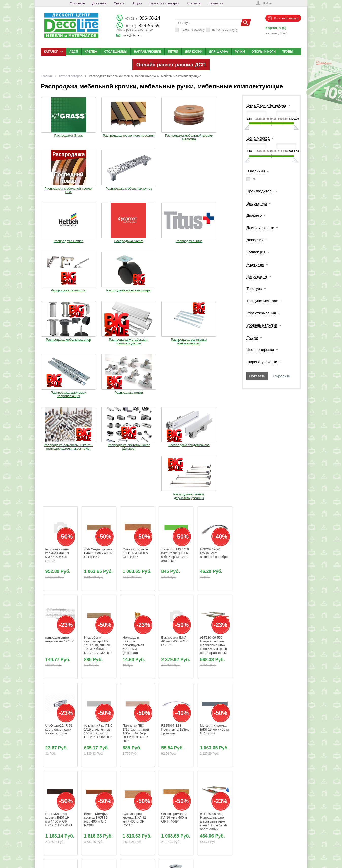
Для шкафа (218, 52)
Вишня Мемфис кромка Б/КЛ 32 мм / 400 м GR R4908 (97, 631)
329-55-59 (143, 25)
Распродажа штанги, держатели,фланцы (177, 299)
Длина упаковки (260, 228)
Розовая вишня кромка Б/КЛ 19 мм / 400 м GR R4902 (58, 367)
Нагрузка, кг (257, 276)
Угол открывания (261, 313)
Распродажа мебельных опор (58, 243)
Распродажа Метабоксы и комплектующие (98, 245)
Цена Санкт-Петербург (266, 105)
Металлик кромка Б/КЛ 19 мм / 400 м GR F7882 (215, 541)
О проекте (77, 3)
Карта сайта (175, 843)
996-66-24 (143, 18)
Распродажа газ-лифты (177, 191)
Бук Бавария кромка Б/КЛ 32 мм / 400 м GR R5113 (135, 631)
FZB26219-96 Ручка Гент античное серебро (214, 365)
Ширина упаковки (262, 362)
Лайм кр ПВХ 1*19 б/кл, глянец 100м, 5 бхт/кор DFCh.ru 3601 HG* (176, 367)
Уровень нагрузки (262, 325)
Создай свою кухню (180, 849)
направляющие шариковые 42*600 (60, 451)
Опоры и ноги (264, 52)
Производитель (260, 191)
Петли (173, 52)
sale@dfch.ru (132, 35)
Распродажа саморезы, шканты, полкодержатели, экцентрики (58, 303)
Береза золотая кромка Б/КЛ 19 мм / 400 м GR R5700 (97, 720)
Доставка (99, 3)
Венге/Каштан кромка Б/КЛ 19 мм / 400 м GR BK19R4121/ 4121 (59, 631)
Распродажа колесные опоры (217, 191)
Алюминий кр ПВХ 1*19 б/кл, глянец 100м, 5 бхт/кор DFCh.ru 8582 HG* (99, 543)
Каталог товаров (71, 76)
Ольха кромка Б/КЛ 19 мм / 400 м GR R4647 (136, 365)
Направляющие (148, 52)
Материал (255, 264)
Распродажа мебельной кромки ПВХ (177, 137)
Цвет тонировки (260, 350)
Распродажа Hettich (58, 189)
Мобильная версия (56, 854)
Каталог (172, 824)
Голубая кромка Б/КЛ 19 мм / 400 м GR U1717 (59, 718)
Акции (137, 3)
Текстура (254, 289)
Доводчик (255, 240)
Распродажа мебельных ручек (217, 135)
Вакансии (216, 3)
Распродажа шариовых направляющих (177, 245)
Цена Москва (258, 138)
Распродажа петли (217, 242)
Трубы (288, 52)
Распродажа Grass (58, 133)
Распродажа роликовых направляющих (137, 245)
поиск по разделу (193, 30)
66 (151, 770)
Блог (170, 830)
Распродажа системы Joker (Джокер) (98, 299)
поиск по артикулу (225, 30)
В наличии (256, 171)
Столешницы (116, 52)
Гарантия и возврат (164, 3)
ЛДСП (74, 52)
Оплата (119, 3)
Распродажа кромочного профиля (98, 135)
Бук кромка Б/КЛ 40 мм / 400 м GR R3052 (175, 453)
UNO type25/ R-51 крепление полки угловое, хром (60, 541)
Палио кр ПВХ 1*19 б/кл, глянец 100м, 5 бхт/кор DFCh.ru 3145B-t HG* (136, 545)
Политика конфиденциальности (67, 849)
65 (144, 770)
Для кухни (194, 52)
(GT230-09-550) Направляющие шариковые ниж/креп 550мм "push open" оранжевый (214, 457)
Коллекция (256, 252)
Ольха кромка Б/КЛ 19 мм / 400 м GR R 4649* (174, 630)
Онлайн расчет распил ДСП (171, 65)
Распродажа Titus (137, 189)
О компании (135, 824)
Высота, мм (256, 203)
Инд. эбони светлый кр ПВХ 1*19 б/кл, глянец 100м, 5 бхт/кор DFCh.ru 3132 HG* (98, 457)
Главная (47, 76)
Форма (252, 337)
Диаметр (254, 215)
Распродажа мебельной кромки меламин (138, 137)
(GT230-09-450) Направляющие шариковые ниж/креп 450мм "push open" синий (214, 633)
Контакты (194, 3)
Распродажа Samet (98, 189)
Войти (267, 3)
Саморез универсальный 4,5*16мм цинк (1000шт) (174, 720)
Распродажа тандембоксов (137, 299)
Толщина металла (262, 301)
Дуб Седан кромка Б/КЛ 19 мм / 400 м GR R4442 (99, 365)
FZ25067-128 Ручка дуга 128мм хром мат (176, 541)
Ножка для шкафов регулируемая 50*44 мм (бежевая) (134, 457)
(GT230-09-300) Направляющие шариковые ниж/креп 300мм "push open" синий (137, 722)
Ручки (240, 52)
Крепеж (91, 52)
